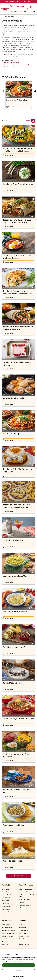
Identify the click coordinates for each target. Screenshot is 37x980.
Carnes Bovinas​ (23, 931)
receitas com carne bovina (9, 65)
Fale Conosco (6, 906)
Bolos (20, 925)
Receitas (14, 12)
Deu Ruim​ (21, 902)
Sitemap (4, 915)
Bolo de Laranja (6, 939)
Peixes (20, 942)
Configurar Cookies (18, 976)
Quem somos (6, 889)
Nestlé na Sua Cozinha (25, 889)
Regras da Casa (6, 912)
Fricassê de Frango (7, 936)
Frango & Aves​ (23, 933)
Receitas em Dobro (24, 892)
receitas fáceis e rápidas (9, 67)
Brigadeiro (5, 945)
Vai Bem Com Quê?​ (24, 899)
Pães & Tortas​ (22, 939)
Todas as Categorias (24, 945)
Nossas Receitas (6, 892)
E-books (32, 12)
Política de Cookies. (16, 961)
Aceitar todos (19, 965)
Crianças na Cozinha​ (25, 905)
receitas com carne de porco (10, 63)
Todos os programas (24, 908)
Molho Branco (6, 942)
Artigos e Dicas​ (6, 898)
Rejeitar (18, 971)
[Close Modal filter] (33, 121)
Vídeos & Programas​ (8, 901)
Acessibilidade (6, 909)
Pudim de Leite (6, 925)
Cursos (23, 12)
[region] (18, 965)
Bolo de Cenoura (7, 928)
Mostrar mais (19, 876)
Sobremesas (22, 928)
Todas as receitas (9, 17)
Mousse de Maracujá (8, 933)
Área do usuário (6, 903)
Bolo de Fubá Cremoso (8, 931)
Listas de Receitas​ (7, 895)
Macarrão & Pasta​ (24, 936)
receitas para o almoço (25, 65)
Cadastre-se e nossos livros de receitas (18, 2)
